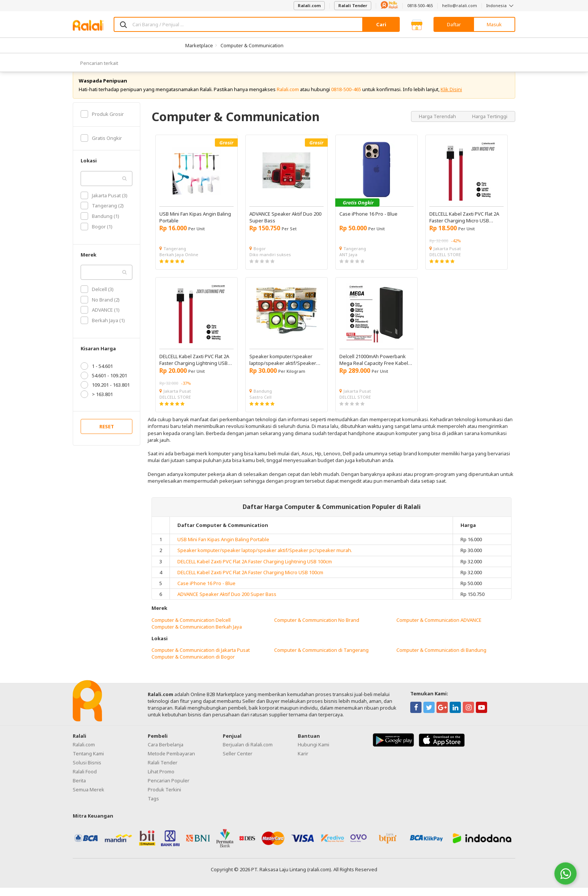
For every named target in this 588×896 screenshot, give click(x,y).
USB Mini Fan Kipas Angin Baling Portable (223, 548)
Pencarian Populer (169, 789)
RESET (107, 435)
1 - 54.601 (97, 375)
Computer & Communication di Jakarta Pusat (201, 659)
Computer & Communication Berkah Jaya (197, 635)
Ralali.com (309, 5)
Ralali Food (85, 780)
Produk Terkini (164, 798)
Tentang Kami (88, 762)
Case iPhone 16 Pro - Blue (206, 591)
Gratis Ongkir (101, 146)
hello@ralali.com (460, 5)
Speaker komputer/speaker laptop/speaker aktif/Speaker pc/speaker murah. (265, 559)
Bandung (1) (100, 224)
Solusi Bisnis (87, 771)
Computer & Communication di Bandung (441, 659)
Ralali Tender (353, 5)
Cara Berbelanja (166, 753)
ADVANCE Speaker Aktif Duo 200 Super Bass (227, 602)
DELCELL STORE (445, 263)
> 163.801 (97, 403)
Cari (381, 24)
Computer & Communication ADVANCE (439, 628)
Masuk (494, 24)
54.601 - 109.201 (104, 384)
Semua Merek (88, 798)
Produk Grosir (102, 122)
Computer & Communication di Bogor (193, 665)
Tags (153, 807)
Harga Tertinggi (490, 125)
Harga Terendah (438, 125)
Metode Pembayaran (171, 762)
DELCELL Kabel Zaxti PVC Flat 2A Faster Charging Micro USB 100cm (250, 581)
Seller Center (238, 762)
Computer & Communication (252, 45)
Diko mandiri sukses (270, 263)
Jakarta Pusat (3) (104, 204)
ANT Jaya (348, 263)
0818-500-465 (420, 5)
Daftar (454, 24)
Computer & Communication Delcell (191, 628)
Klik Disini (451, 98)
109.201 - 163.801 (105, 393)
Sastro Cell (260, 405)
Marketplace (199, 45)
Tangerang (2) (102, 214)
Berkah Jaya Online (179, 263)
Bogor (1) (97, 235)
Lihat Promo (161, 780)
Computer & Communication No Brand (317, 628)
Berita (79, 789)
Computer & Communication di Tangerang (321, 659)
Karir (303, 762)
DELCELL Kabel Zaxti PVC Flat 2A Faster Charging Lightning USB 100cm (255, 570)
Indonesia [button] (501, 5)
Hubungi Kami (313, 753)
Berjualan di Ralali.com (248, 753)
